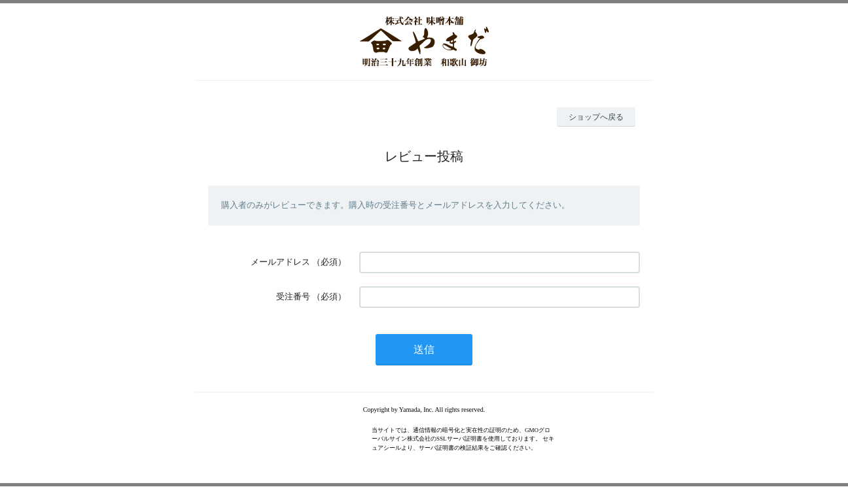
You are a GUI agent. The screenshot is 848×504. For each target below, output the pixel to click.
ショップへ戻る (596, 117)
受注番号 (293, 296)
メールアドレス (280, 262)
